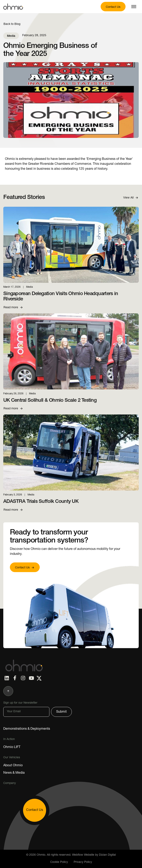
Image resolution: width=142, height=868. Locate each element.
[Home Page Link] (13, 7)
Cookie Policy (59, 862)
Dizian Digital (107, 855)
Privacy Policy (83, 862)
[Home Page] (23, 665)
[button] (134, 7)
